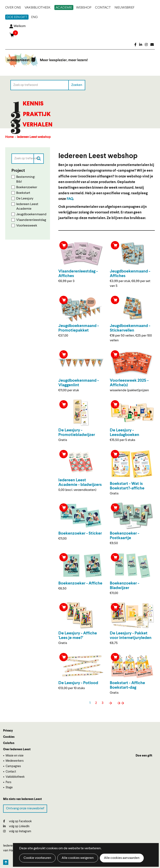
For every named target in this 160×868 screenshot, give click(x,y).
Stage (9, 788)
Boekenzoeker (27, 187)
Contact (103, 8)
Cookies (9, 737)
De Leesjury (25, 199)
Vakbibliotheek (38, 8)
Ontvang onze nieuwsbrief (25, 809)
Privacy (8, 731)
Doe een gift (17, 17)
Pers (8, 782)
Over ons (13, 8)
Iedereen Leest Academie (27, 207)
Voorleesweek (27, 226)
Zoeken (77, 85)
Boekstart (23, 193)
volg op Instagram (17, 831)
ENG (34, 17)
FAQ (70, 199)
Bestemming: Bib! (26, 179)
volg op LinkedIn (16, 826)
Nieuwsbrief (125, 8)
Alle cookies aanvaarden (122, 858)
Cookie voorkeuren (37, 858)
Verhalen (37, 125)
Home (9, 137)
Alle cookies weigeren (78, 858)
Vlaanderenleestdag (30, 220)
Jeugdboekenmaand (30, 214)
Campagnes (13, 766)
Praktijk (37, 115)
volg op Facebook (17, 821)
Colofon (9, 743)
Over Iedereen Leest (17, 749)
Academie (64, 8)
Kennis (33, 104)
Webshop (84, 8)
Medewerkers (15, 761)
